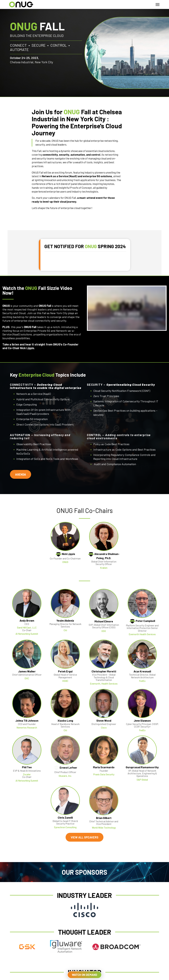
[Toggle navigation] (158, 5)
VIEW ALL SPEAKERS (84, 837)
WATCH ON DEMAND (84, 975)
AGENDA (21, 474)
